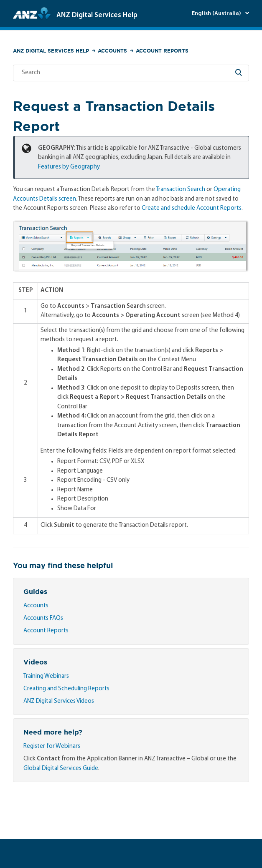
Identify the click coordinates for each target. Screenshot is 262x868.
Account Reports (162, 51)
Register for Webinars (52, 746)
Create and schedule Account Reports (192, 208)
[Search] (131, 73)
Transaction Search (181, 190)
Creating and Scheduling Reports (66, 689)
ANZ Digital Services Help (51, 51)
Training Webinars (46, 676)
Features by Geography (69, 167)
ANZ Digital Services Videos (59, 701)
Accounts (112, 51)
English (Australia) (217, 14)
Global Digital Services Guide (61, 769)
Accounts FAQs (43, 618)
